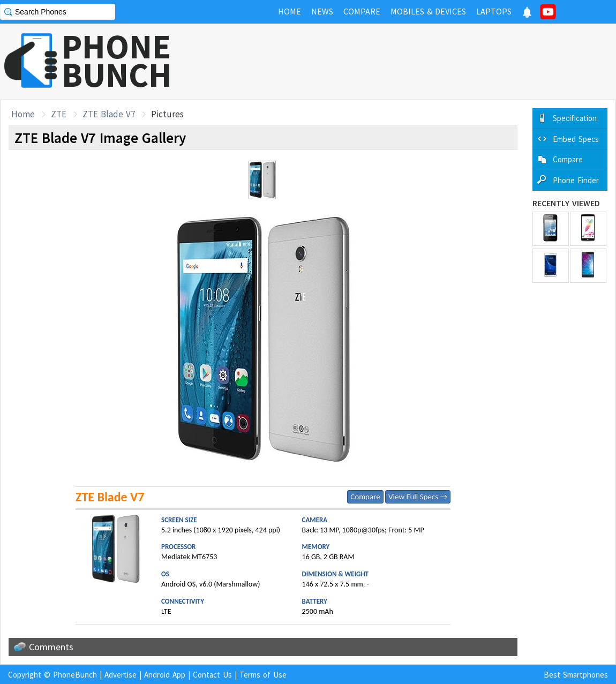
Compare (365, 497)
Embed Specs (576, 139)
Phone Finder (576, 180)
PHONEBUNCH (117, 61)
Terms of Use (263, 675)
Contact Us (212, 675)
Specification (575, 118)
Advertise (121, 675)
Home (23, 114)
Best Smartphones (576, 675)
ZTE (59, 114)
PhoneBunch (75, 675)
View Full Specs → (418, 497)
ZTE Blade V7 (109, 114)
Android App (165, 675)
